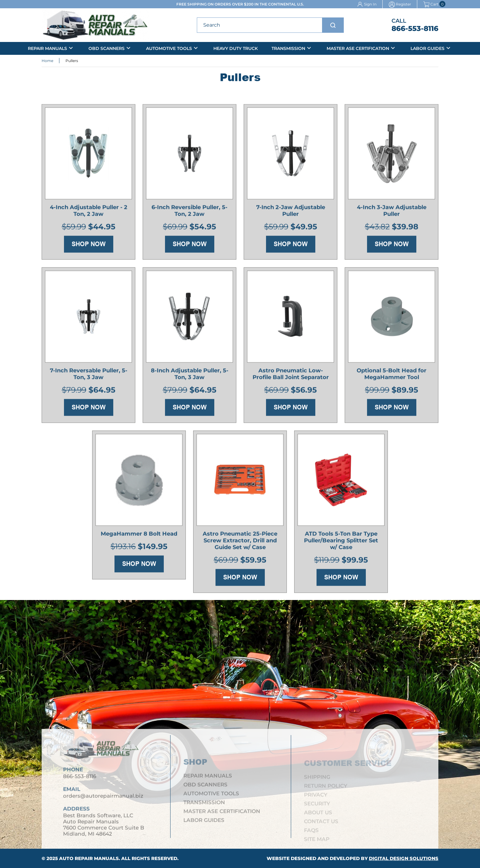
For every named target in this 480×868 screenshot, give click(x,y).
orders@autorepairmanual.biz (103, 799)
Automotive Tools (169, 48)
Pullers (72, 61)
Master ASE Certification (358, 48)
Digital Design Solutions (404, 858)
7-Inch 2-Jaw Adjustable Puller (291, 212)
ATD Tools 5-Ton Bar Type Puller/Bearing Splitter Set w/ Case (341, 542)
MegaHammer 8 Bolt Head (139, 535)
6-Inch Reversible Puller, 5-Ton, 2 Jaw (189, 212)
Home (47, 61)
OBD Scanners (107, 48)
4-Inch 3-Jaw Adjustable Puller (392, 212)
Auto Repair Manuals (89, 858)
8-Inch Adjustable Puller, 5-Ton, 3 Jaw (190, 375)
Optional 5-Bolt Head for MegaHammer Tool (392, 375)
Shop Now (89, 245)
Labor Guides (427, 48)
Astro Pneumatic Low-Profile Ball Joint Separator (291, 375)
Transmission (288, 48)
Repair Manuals (47, 48)
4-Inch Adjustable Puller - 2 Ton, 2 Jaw (89, 212)
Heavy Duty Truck (236, 48)
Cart (431, 4)
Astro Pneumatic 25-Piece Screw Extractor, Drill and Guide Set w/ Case (240, 542)
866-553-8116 (415, 28)
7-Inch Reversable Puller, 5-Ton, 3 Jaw (89, 375)
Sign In (370, 4)
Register (403, 4)
